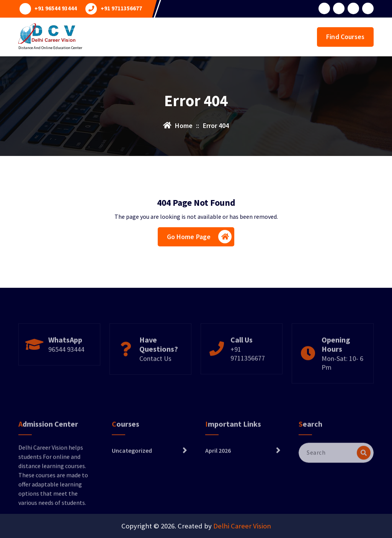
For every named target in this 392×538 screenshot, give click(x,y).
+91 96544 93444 (56, 8)
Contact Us (155, 373)
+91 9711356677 (121, 8)
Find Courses (345, 37)
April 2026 (218, 472)
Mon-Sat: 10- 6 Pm (342, 378)
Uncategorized (132, 472)
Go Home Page (199, 237)
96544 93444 (66, 364)
